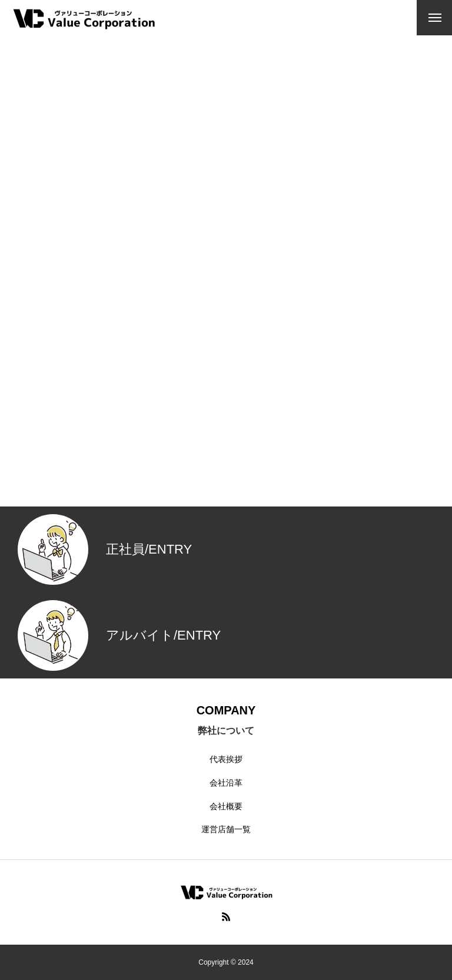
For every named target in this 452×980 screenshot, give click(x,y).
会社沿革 (226, 783)
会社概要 (226, 806)
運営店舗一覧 (226, 829)
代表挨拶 (226, 759)
